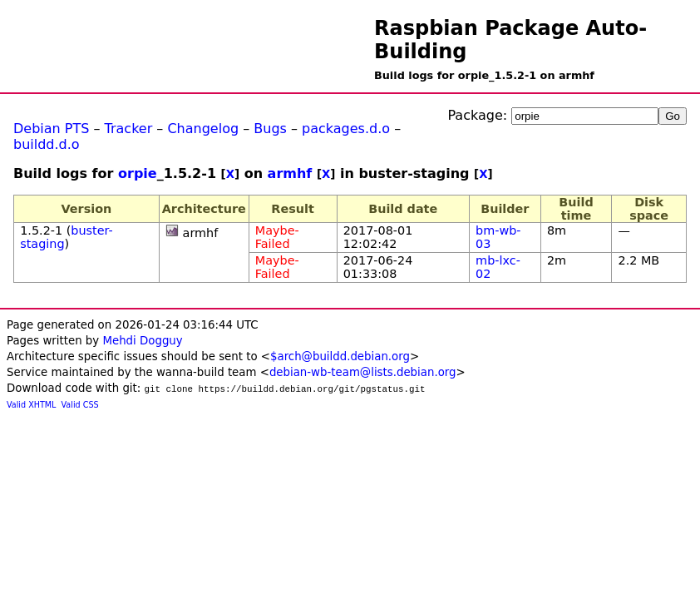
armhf (290, 173)
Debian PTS (51, 129)
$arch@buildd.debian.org (340, 356)
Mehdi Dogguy (142, 341)
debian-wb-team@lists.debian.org (363, 372)
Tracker (129, 129)
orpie (138, 173)
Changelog (203, 129)
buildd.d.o (47, 144)
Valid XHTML (31, 405)
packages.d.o (346, 129)
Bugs (270, 129)
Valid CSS (80, 405)
